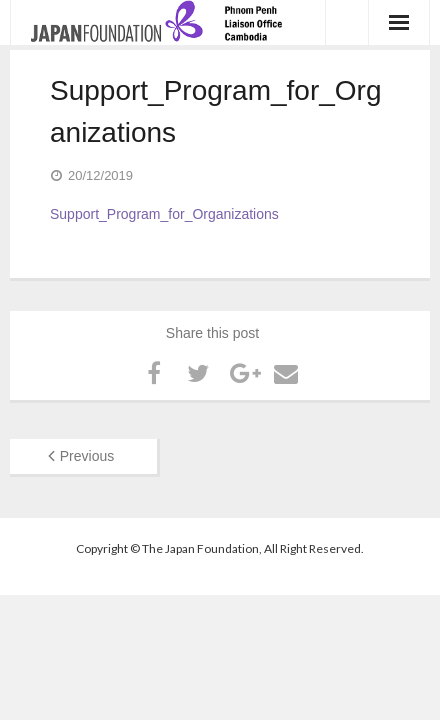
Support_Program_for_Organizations (164, 214)
